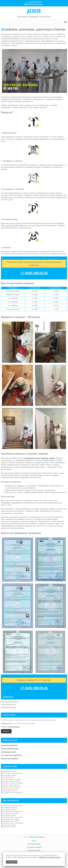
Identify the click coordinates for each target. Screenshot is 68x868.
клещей (52, 458)
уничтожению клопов (32, 458)
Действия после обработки (10, 758)
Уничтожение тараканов (10, 702)
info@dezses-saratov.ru (35, 4)
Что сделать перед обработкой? (11, 755)
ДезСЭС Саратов (37, 837)
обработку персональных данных (50, 857)
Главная (34, 841)
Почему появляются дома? (10, 749)
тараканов (44, 458)
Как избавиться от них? (8, 752)
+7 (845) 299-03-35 (35, 2)
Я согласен (12, 862)
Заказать (6, 731)
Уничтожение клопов (9, 705)
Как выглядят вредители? (9, 745)
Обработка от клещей (9, 707)
